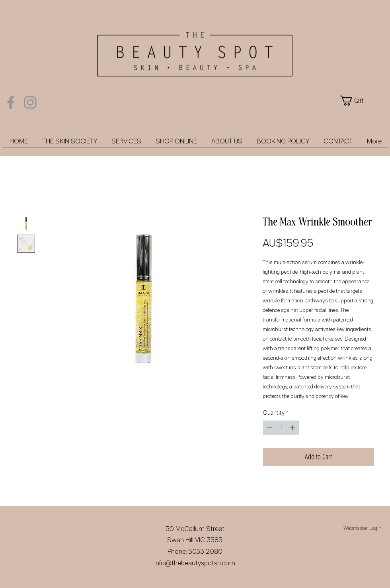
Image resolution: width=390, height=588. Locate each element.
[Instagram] (30, 102)
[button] (362, 101)
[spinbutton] (281, 428)
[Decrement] (269, 428)
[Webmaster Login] (363, 529)
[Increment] (293, 428)
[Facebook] (11, 102)
